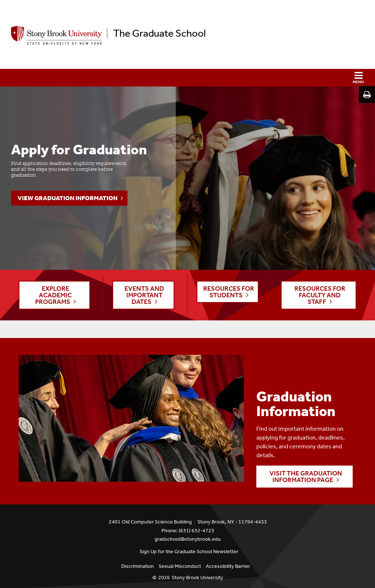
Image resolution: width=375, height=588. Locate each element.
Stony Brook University (197, 578)
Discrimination (138, 566)
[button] (187, 78)
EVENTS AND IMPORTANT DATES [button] (144, 295)
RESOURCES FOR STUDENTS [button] (229, 292)
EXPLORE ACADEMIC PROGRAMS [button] (54, 295)
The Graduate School (159, 33)
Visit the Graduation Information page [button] (306, 477)
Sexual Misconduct (180, 566)
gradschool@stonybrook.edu (188, 539)
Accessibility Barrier (228, 566)
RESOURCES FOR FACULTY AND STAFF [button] (320, 295)
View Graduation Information (68, 198)
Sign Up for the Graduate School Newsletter (189, 552)
